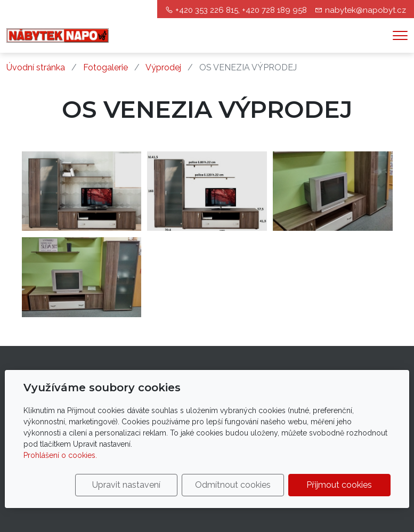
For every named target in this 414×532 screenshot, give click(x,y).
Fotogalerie (105, 67)
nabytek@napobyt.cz (366, 10)
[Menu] (400, 35)
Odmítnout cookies (233, 485)
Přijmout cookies (339, 485)
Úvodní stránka (36, 67)
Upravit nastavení (126, 485)
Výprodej (163, 67)
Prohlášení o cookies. (60, 455)
